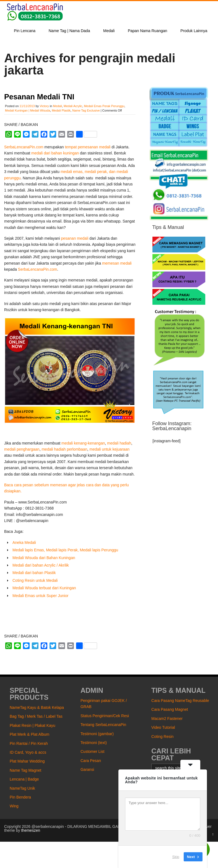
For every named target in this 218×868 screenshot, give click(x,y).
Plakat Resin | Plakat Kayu (33, 725)
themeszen (30, 830)
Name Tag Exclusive (86, 110)
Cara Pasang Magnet (170, 709)
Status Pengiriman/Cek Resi (105, 716)
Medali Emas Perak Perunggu (104, 106)
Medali (109, 31)
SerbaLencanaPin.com (24, 147)
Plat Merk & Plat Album (29, 734)
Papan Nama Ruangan (147, 31)
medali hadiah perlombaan (64, 449)
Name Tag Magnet (25, 770)
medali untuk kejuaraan (109, 449)
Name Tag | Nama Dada (69, 31)
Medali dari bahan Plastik (34, 573)
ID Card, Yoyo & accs (28, 752)
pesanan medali (75, 238)
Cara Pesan (91, 761)
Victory (44, 106)
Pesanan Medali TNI (39, 97)
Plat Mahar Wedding (27, 761)
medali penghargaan (22, 449)
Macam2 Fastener (167, 719)
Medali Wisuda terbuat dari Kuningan (44, 588)
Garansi (87, 769)
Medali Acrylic (73, 106)
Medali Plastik (61, 110)
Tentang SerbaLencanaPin (103, 725)
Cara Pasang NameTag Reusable (180, 701)
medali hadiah (119, 443)
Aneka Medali (24, 542)
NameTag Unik (22, 788)
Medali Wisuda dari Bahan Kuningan (44, 558)
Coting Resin (162, 737)
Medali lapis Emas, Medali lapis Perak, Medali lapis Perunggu (65, 550)
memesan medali (117, 263)
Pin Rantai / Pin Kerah (29, 743)
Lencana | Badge (24, 779)
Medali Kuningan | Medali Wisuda (28, 110)
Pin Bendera (20, 797)
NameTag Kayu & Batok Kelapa (37, 707)
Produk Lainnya (194, 31)
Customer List (92, 751)
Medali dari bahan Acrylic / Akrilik (41, 565)
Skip (176, 857)
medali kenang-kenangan (83, 443)
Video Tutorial (163, 727)
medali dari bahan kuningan (55, 153)
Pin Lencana (25, 31)
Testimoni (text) (94, 743)
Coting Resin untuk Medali (35, 580)
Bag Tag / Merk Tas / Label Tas (36, 716)
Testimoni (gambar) (97, 734)
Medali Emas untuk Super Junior (40, 596)
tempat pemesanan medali (88, 147)
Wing (14, 806)
